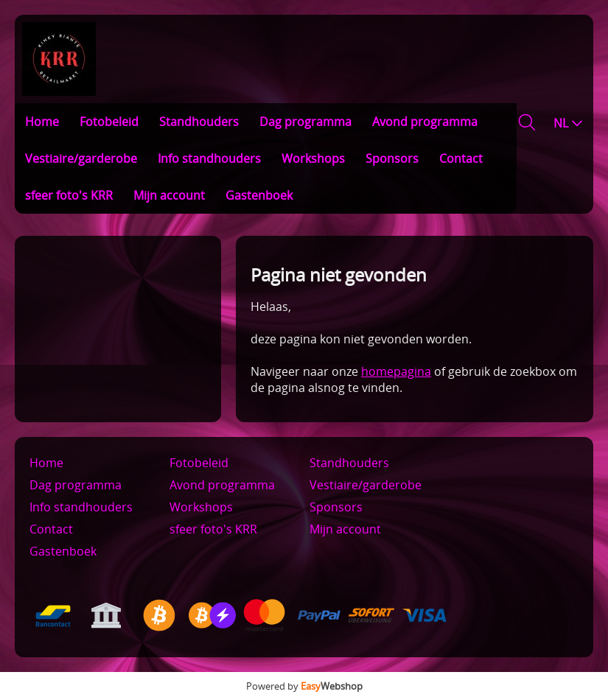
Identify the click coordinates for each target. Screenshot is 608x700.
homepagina (396, 371)
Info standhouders (209, 158)
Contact (461, 158)
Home (42, 122)
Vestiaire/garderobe (81, 158)
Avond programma (425, 122)
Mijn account (169, 195)
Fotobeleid (109, 122)
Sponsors (392, 158)
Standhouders (199, 122)
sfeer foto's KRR (69, 195)
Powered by (304, 686)
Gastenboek (259, 195)
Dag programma (305, 122)
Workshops (313, 158)
